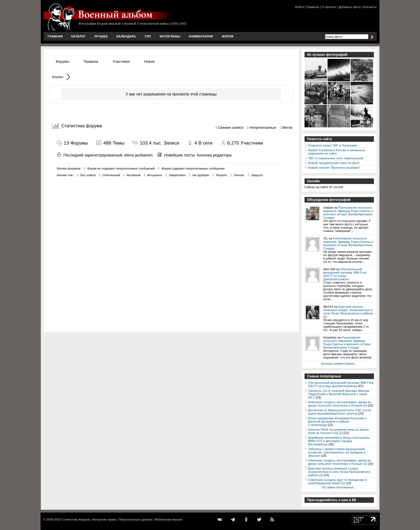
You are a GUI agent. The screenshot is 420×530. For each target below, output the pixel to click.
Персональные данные (135, 519)
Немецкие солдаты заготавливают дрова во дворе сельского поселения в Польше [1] (340, 462)
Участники (121, 61)
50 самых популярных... (339, 487)
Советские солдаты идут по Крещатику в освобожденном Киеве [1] (337, 481)
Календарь (126, 36)
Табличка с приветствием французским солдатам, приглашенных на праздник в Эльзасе (337, 452)
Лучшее (101, 36)
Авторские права (104, 519)
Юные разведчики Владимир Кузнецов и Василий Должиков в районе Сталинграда (337, 422)
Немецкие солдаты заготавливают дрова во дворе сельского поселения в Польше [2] (340, 404)
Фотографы (170, 36)
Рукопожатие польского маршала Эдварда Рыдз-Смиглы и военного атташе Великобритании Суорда (348, 213)
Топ (148, 36)
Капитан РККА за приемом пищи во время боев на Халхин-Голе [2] (339, 431)
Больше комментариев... (339, 364)
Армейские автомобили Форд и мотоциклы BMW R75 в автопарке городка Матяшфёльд (339, 441)
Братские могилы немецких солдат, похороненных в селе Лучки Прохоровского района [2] (348, 312)
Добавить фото (350, 7)
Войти (299, 7)
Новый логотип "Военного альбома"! (334, 168)
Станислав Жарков (76, 519)
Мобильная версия (168, 519)
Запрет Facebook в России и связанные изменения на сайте (337, 152)
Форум (228, 36)
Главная (55, 36)
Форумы (63, 61)
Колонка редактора (214, 155)
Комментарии (201, 36)
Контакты (370, 7)
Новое (149, 61)
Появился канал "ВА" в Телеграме (333, 145)
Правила (313, 7)
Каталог (79, 36)
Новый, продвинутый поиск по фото (334, 163)
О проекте (329, 7)
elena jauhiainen (139, 155)
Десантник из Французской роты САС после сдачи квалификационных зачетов (340, 412)
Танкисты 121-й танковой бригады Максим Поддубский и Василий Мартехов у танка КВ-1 (339, 394)
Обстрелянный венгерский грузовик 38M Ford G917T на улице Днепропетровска (345, 274)
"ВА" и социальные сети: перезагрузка (336, 158)
